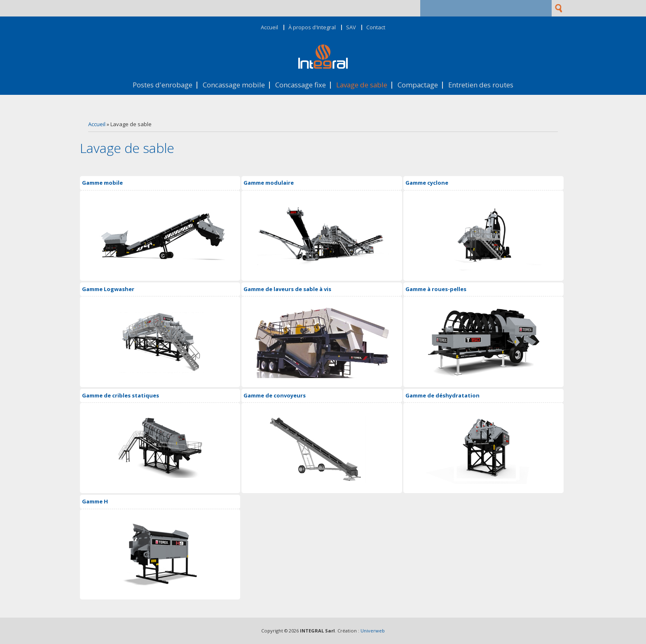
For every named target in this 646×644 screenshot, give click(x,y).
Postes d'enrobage (163, 85)
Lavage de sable (362, 85)
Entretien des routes (481, 85)
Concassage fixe (301, 85)
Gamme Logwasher (108, 289)
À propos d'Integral (312, 27)
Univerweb (373, 631)
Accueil (269, 27)
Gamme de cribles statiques (121, 395)
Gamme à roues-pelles (436, 289)
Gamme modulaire (269, 183)
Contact (376, 27)
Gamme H (95, 501)
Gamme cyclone (427, 183)
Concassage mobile (234, 85)
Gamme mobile (102, 183)
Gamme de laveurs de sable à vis (287, 289)
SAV (351, 27)
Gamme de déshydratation (442, 395)
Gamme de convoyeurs (275, 395)
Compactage (418, 85)
